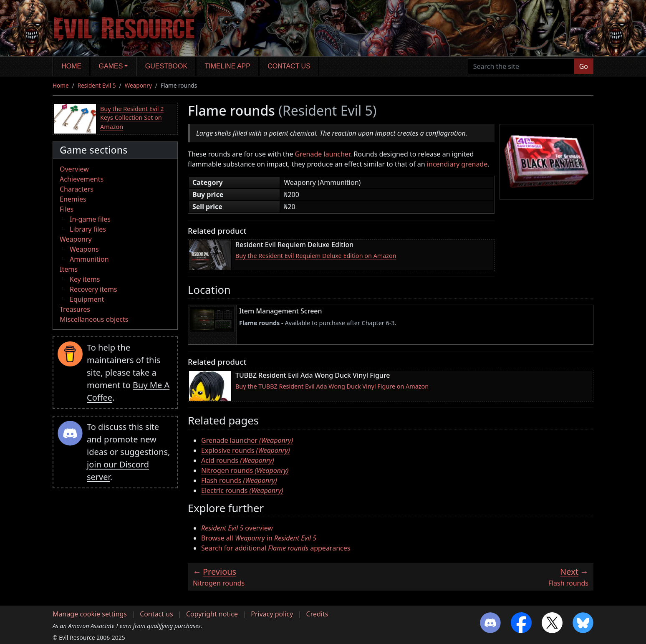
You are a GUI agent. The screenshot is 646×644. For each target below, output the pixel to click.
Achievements (82, 179)
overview (237, 528)
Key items (85, 279)
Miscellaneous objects (94, 319)
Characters (77, 189)
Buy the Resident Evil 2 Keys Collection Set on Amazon (132, 118)
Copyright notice (212, 614)
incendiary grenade (457, 164)
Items (69, 269)
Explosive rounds (246, 450)
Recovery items (93, 289)
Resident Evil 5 (97, 85)
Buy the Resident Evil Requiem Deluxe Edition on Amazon (316, 256)
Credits (317, 614)
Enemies (73, 199)
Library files (88, 229)
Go (584, 66)
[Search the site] (521, 66)
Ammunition (89, 259)
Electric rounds (242, 490)
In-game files (90, 219)
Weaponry (138, 85)
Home (71, 66)
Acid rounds (238, 460)
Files (67, 209)
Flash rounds (239, 480)
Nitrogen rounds (245, 470)
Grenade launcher (323, 154)
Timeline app (228, 66)
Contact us (289, 66)
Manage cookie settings (90, 614)
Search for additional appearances (276, 548)
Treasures (75, 309)
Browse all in (259, 538)
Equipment (87, 299)
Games (111, 66)
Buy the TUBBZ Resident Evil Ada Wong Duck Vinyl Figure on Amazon (332, 386)
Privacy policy (272, 614)
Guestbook (166, 66)
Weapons (84, 249)
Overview (74, 169)
